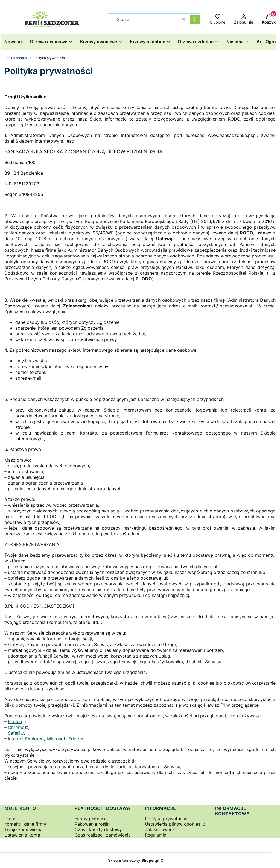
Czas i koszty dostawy (98, 829)
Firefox (15, 722)
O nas (10, 819)
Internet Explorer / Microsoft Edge (43, 739)
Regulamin (156, 835)
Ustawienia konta (22, 835)
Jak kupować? (160, 829)
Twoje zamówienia (24, 829)
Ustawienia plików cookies (173, 824)
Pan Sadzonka (16, 58)
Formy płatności (91, 819)
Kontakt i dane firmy (25, 824)
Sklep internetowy (134, 860)
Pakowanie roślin (92, 824)
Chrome (16, 727)
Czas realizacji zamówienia (103, 835)
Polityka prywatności (167, 819)
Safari (14, 733)
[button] (195, 19)
